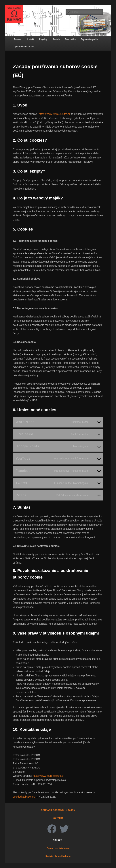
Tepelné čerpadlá (89, 39)
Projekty (43, 39)
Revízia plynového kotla (58, 856)
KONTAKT (58, 818)
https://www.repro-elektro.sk (55, 114)
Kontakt (30, 39)
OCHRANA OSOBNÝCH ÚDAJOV (58, 810)
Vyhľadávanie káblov (24, 47)
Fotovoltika (70, 39)
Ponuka (17, 39)
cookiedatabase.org (24, 797)
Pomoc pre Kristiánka (58, 848)
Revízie (56, 39)
